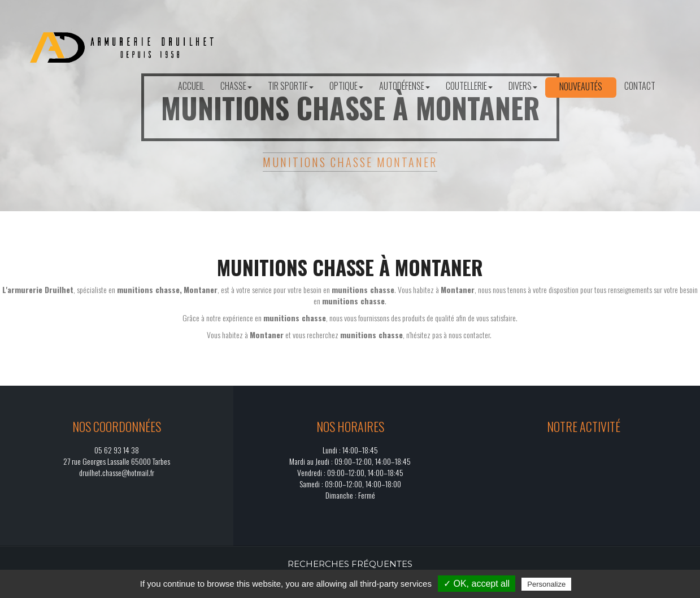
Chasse (236, 86)
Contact (640, 86)
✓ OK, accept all (477, 584)
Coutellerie (469, 86)
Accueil (191, 86)
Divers (523, 86)
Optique (346, 86)
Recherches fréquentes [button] (350, 564)
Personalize (546, 584)
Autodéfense (405, 86)
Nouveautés (581, 86)
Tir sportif (291, 86)
